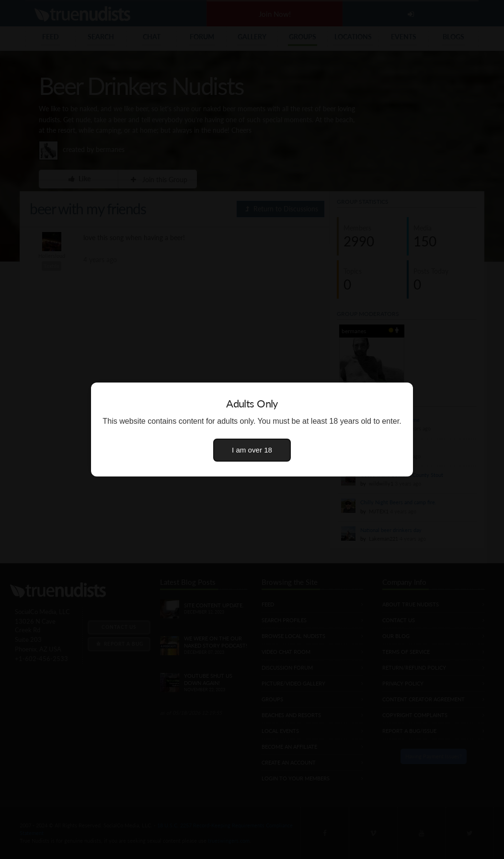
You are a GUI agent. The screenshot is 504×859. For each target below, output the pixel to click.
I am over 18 (252, 450)
